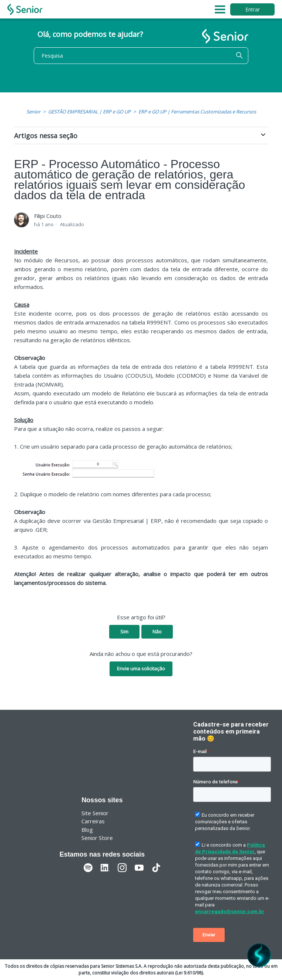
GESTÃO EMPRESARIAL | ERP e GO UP (89, 112)
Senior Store (97, 838)
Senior (33, 112)
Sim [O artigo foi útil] (124, 632)
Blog (87, 830)
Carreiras (93, 821)
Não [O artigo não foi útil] (157, 632)
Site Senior (95, 813)
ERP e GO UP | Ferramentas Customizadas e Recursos (197, 112)
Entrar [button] (253, 9)
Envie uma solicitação (141, 668)
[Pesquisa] (141, 56)
